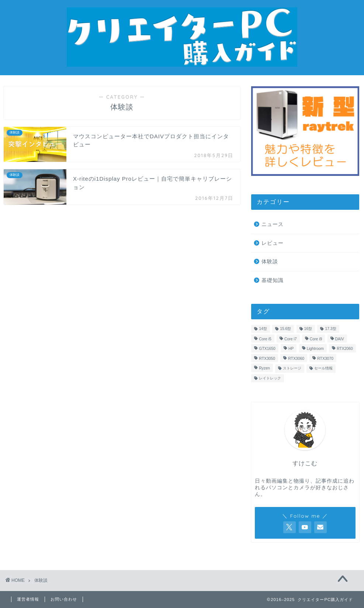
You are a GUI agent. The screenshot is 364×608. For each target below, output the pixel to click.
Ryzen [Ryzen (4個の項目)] (264, 369)
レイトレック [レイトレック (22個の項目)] (270, 378)
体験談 (270, 262)
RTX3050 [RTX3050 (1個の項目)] (267, 359)
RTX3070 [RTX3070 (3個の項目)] (325, 359)
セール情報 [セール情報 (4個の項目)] (323, 369)
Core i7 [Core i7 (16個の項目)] (291, 339)
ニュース (273, 224)
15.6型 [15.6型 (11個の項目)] (285, 329)
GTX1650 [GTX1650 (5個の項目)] (267, 349)
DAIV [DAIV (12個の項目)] (340, 339)
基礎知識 (273, 280)
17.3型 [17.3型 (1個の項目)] (330, 329)
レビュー (273, 243)
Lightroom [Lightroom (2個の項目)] (315, 349)
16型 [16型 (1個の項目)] (308, 329)
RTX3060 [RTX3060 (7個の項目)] (296, 359)
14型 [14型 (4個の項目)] (263, 329)
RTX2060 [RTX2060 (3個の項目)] (345, 349)
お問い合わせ (64, 599)
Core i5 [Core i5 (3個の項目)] (265, 339)
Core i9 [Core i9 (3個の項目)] (316, 339)
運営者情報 (28, 599)
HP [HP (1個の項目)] (291, 349)
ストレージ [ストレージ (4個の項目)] (292, 369)
